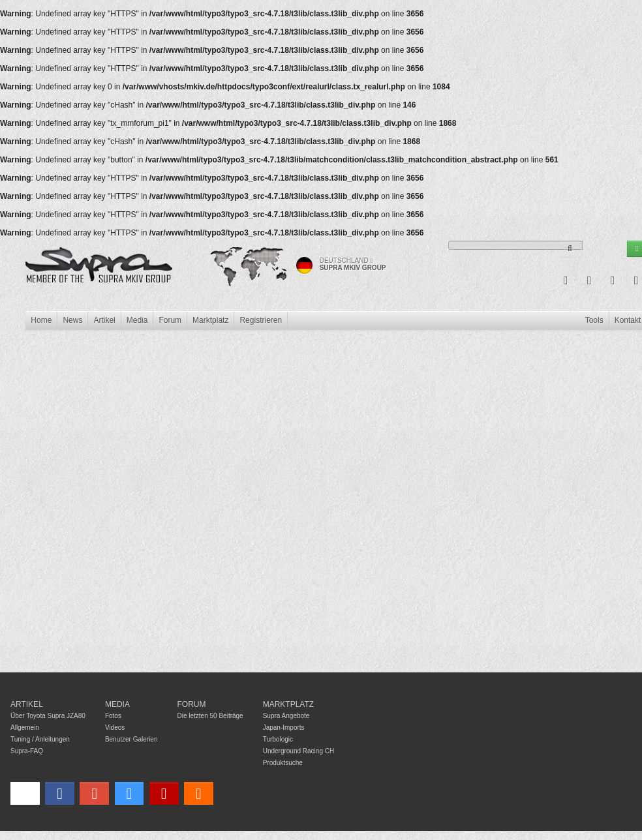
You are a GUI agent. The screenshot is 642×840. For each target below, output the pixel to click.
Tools (594, 320)
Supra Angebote (286, 716)
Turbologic (278, 739)
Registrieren (261, 320)
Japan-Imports (284, 727)
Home (41, 320)
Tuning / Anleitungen (40, 739)
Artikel (104, 320)
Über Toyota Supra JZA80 (48, 716)
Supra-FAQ (27, 751)
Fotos (113, 716)
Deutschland (346, 261)
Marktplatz (210, 320)
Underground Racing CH (299, 751)
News (72, 320)
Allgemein (25, 727)
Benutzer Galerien (131, 739)
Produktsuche (283, 763)
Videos (115, 727)
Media (137, 320)
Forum (170, 320)
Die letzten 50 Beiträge (210, 716)
